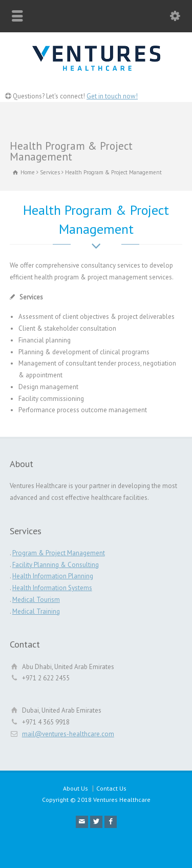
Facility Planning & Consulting (56, 565)
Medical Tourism (36, 600)
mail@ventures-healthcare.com (68, 734)
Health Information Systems (52, 588)
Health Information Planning (53, 576)
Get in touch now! (112, 96)
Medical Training (36, 611)
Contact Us (111, 788)
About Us (76, 788)
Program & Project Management (59, 553)
